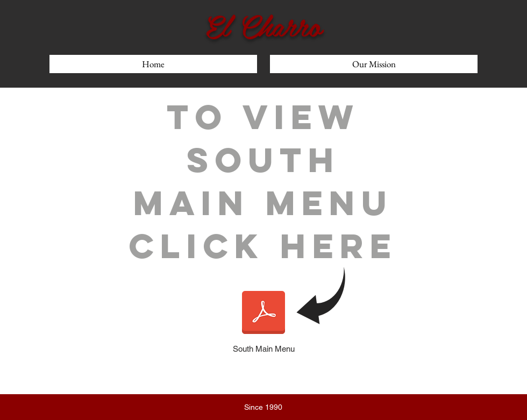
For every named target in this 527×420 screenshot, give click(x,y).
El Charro (263, 25)
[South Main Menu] (263, 319)
